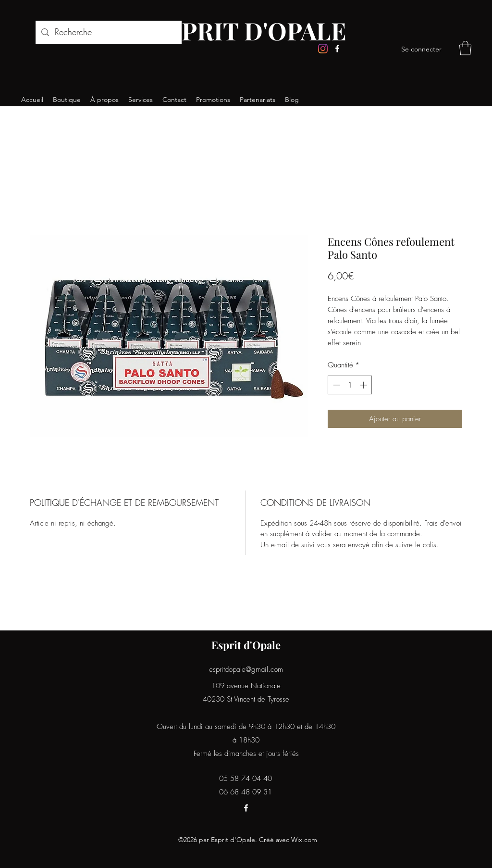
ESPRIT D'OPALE (249, 31)
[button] (465, 48)
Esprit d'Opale (246, 645)
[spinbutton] (350, 385)
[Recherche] (108, 32)
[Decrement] (336, 385)
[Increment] (364, 385)
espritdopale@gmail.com (246, 669)
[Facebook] (337, 49)
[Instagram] (323, 49)
